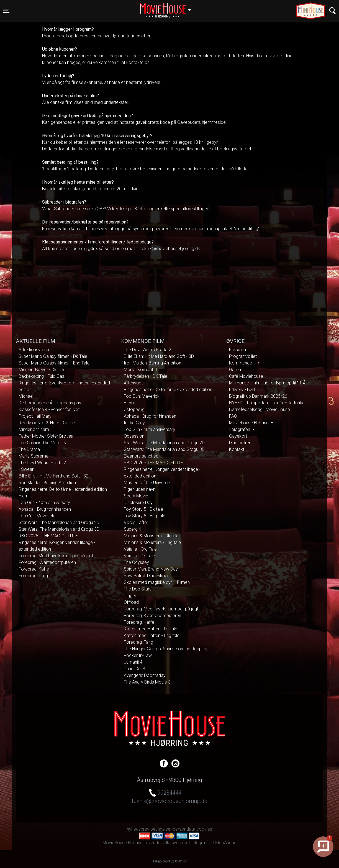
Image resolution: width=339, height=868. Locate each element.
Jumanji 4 (133, 662)
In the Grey (134, 423)
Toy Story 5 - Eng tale (145, 516)
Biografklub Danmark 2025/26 (258, 396)
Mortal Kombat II (140, 370)
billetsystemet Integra (184, 843)
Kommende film (245, 363)
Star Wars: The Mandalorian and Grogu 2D (59, 522)
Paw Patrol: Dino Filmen (147, 576)
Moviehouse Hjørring (249, 423)
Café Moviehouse (246, 376)
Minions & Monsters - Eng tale (152, 542)
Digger (130, 596)
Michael (26, 396)
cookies (204, 829)
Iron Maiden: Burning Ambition (47, 483)
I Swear (26, 469)
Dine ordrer (240, 443)
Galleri (235, 370)
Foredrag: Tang (33, 576)
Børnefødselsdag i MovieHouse (260, 409)
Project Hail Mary (35, 416)
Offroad (131, 602)
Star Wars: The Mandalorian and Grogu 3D (59, 529)
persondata (184, 829)
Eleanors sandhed (141, 456)
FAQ (233, 416)
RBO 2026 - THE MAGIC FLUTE (48, 536)
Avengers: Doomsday (145, 675)
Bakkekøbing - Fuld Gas (41, 376)
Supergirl (132, 529)
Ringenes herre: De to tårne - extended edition (63, 489)
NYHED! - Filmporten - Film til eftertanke (267, 403)
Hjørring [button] (168, 7)
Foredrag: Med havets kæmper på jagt (56, 556)
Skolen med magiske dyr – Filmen (157, 582)
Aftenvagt (133, 383)
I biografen (240, 429)
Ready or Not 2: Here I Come (47, 423)
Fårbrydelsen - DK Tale (146, 376)
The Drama (29, 449)
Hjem (24, 496)
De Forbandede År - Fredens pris (50, 403)
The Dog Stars (138, 589)
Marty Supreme (34, 456)
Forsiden (237, 350)
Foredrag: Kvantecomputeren (47, 562)
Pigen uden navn (140, 489)
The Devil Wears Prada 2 (42, 463)
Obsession (134, 436)
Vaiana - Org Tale (140, 549)
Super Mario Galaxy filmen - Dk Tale (53, 356)
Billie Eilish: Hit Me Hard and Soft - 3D (54, 476)
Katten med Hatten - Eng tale (152, 635)
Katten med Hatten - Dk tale (151, 629)
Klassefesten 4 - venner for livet (49, 409)
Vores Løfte (135, 522)
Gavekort (238, 436)
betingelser (161, 829)
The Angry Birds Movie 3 (147, 682)
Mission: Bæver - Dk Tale (42, 370)
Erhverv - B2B (242, 390)
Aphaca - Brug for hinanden (45, 509)
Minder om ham (34, 429)
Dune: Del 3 (134, 669)
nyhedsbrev (138, 829)
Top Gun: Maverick (36, 516)
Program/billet (243, 356)
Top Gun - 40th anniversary (44, 503)
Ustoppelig (134, 409)
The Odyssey (136, 562)
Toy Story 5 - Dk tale (143, 509)
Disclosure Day (138, 503)
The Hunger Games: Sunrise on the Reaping (165, 649)
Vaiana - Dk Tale (139, 556)
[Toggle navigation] (6, 11)
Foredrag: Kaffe (34, 569)
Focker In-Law (138, 655)
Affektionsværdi (34, 350)
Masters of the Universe (147, 483)
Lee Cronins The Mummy (43, 443)
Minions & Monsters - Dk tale (151, 536)
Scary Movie (136, 496)
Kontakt (237, 449)
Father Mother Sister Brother (46, 436)
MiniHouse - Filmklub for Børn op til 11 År (268, 383)
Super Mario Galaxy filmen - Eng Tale (54, 363)
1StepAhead (224, 843)
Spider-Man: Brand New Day (151, 569)
